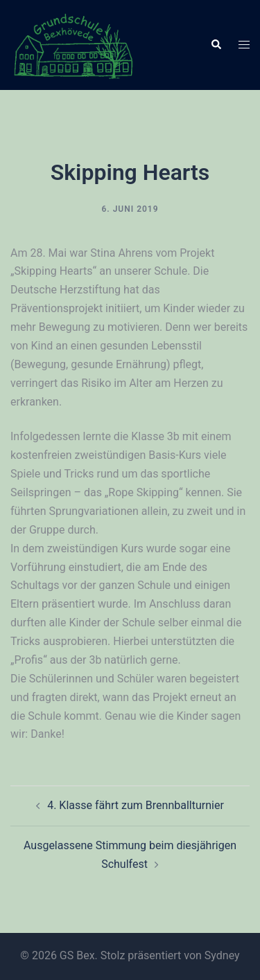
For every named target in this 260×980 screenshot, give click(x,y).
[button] (216, 45)
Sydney (222, 955)
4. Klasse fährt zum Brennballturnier (136, 805)
